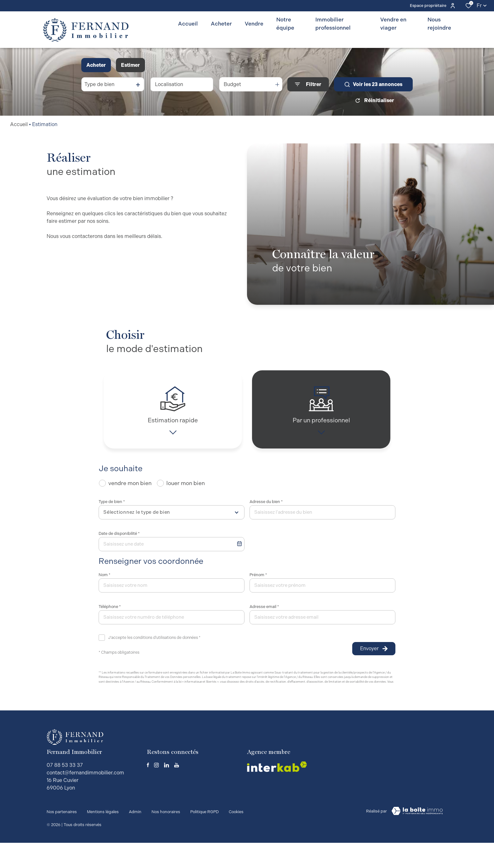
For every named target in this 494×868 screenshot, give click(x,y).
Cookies (236, 839)
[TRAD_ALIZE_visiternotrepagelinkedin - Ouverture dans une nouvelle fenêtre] (167, 794)
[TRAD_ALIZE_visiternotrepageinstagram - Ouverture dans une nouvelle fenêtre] (156, 794)
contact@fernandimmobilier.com (85, 801)
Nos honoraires (166, 839)
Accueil (19, 124)
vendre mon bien (130, 487)
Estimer (130, 65)
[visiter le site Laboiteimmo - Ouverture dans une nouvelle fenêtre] (417, 840)
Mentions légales (103, 839)
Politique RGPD (204, 839)
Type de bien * (112, 506)
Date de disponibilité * (119, 538)
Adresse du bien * (266, 506)
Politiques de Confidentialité (173, 709)
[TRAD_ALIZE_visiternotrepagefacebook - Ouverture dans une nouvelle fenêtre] (148, 794)
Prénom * (258, 579)
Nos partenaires (62, 839)
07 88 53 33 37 (65, 794)
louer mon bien (186, 487)
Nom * (104, 579)
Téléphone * (110, 611)
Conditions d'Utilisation (217, 709)
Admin (135, 839)
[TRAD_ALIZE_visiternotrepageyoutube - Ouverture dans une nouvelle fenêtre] (177, 794)
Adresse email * (264, 611)
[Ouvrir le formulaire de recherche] (308, 84)
